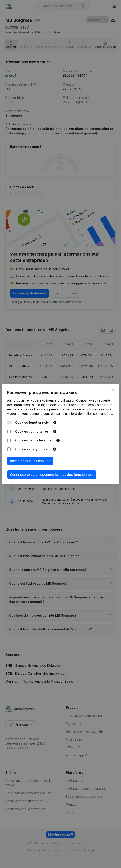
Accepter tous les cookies (30, 461)
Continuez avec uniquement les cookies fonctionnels (52, 475)
